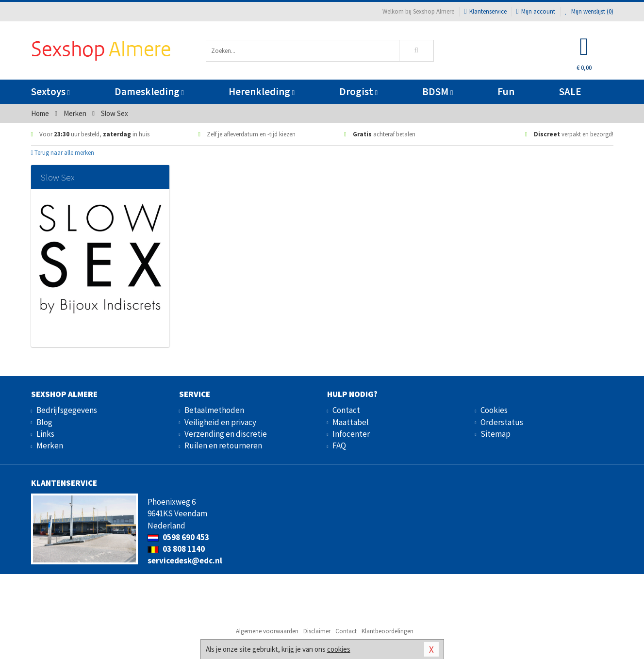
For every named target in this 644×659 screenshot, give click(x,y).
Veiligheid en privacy (220, 422)
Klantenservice (485, 11)
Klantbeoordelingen (388, 631)
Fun (506, 91)
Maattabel (351, 422)
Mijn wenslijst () (589, 11)
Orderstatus (502, 422)
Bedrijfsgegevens (67, 410)
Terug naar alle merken (63, 153)
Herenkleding (262, 91)
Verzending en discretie (226, 434)
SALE (570, 91)
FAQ (339, 445)
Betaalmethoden (214, 410)
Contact (346, 410)
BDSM (438, 91)
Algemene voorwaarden (267, 631)
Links (45, 434)
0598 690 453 (178, 537)
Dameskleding (149, 91)
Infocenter (351, 434)
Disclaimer (317, 631)
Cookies (494, 410)
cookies (339, 649)
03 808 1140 (176, 549)
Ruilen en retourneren (223, 445)
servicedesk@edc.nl (185, 560)
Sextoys (50, 91)
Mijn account (536, 11)
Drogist (358, 91)
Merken (50, 445)
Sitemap (495, 434)
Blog (44, 422)
